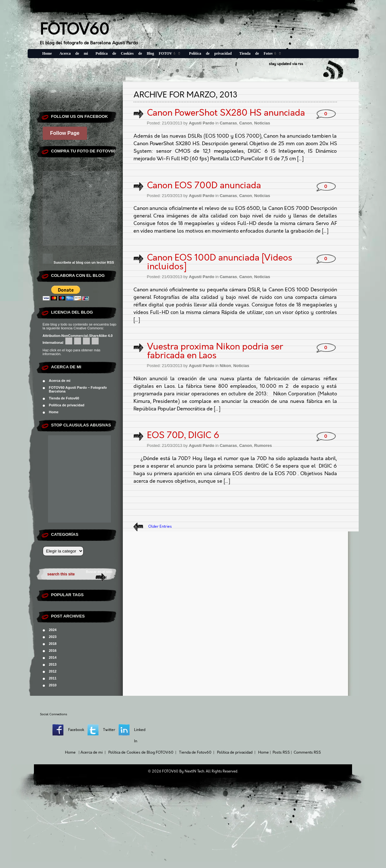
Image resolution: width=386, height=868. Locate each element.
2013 (53, 664)
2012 (53, 671)
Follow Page (65, 133)
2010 (53, 685)
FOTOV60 (75, 30)
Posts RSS (281, 752)
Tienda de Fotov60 (261, 53)
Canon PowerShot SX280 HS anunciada (226, 113)
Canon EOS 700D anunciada (204, 185)
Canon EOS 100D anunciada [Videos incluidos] (220, 262)
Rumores (263, 445)
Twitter (109, 730)
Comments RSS (307, 752)
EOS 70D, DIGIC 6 (183, 435)
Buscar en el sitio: (100, 572)
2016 (53, 651)
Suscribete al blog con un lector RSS (84, 262)
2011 (53, 678)
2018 (53, 644)
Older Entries (160, 526)
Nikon (225, 366)
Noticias (262, 123)
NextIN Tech (194, 771)
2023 (53, 637)
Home (47, 53)
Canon (246, 123)
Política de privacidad (210, 53)
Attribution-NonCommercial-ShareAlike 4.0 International (78, 339)
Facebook (76, 730)
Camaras (228, 123)
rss (300, 64)
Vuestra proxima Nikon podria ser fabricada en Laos (215, 351)
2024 (53, 630)
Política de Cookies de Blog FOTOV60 (139, 53)
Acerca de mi (74, 53)
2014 (53, 657)
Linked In (140, 735)
